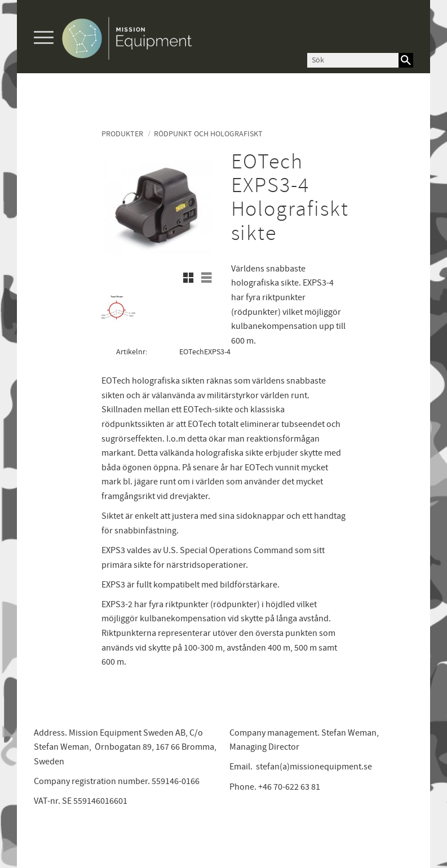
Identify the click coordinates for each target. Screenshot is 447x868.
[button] (44, 38)
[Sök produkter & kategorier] (353, 60)
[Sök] (406, 60)
